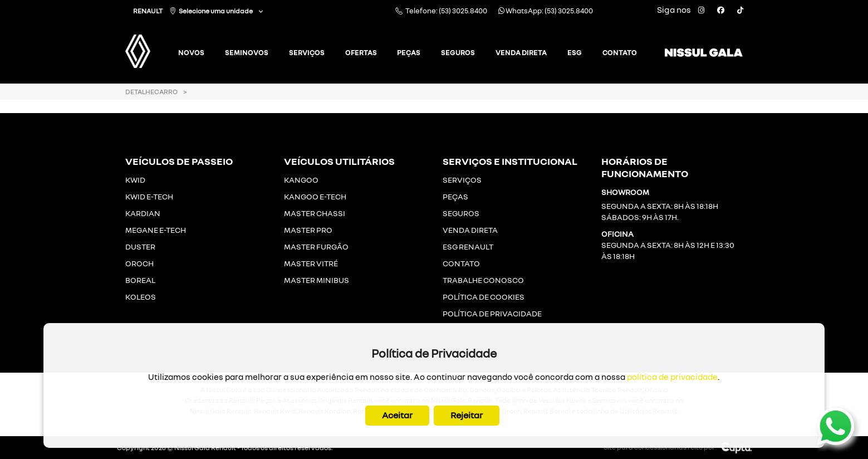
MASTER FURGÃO (316, 246)
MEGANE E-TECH (156, 230)
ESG (575, 52)
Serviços (307, 52)
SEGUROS (461, 213)
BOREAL (140, 280)
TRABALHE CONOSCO (483, 280)
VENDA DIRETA (470, 230)
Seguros (458, 52)
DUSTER (140, 246)
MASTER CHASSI (315, 213)
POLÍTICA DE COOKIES (484, 297)
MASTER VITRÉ (311, 263)
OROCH (139, 263)
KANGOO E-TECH (315, 196)
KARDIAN (143, 213)
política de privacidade (672, 377)
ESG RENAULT (468, 246)
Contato (620, 52)
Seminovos (247, 52)
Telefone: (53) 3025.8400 (441, 11)
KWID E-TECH (149, 196)
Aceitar (397, 415)
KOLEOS (141, 297)
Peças (409, 52)
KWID (135, 180)
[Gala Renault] (152, 47)
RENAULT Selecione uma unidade (193, 11)
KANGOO (301, 180)
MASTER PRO (308, 230)
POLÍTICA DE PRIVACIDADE (492, 313)
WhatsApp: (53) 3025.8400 (546, 11)
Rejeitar (467, 415)
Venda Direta (521, 52)
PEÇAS (455, 196)
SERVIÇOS (462, 180)
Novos (191, 52)
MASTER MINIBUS (317, 280)
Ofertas (361, 52)
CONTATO (461, 263)
